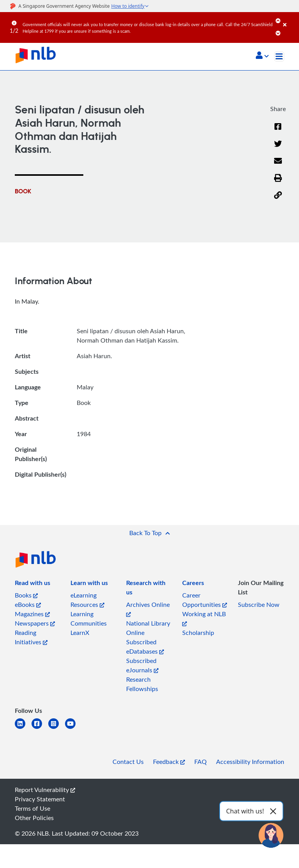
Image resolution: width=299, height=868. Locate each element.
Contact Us (128, 762)
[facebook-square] (40, 728)
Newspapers (35, 623)
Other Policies (34, 818)
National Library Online (148, 628)
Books (26, 595)
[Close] (290, 19)
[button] (262, 56)
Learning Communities (89, 619)
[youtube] (73, 728)
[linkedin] (23, 728)
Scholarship (198, 633)
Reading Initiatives (31, 637)
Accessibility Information (250, 762)
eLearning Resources (87, 600)
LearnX (80, 633)
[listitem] (33, 584)
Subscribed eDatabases (145, 647)
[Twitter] (278, 148)
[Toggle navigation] (279, 57)
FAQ (201, 762)
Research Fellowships (142, 684)
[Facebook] (278, 131)
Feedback (169, 762)
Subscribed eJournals (142, 665)
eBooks (28, 605)
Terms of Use (33, 808)
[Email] (278, 166)
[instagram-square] (57, 728)
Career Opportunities (205, 600)
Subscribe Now (259, 605)
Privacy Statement (40, 799)
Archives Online (148, 609)
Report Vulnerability (45, 790)
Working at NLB (204, 618)
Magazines (32, 614)
